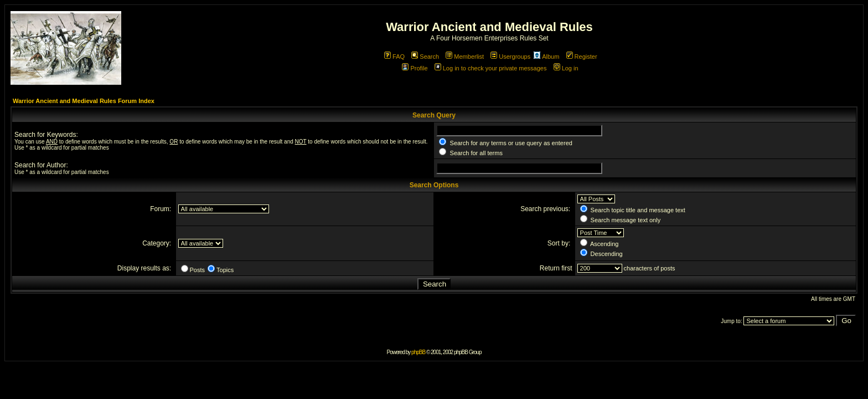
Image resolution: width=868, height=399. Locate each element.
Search (425, 57)
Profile (415, 68)
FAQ (394, 57)
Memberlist (465, 57)
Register (582, 57)
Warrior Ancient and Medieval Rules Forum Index (84, 101)
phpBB (418, 352)
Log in (566, 68)
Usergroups (510, 57)
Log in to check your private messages (491, 68)
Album (546, 57)
